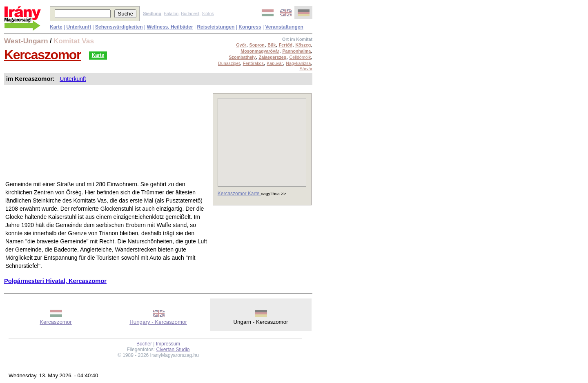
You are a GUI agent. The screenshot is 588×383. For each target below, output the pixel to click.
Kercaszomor (42, 55)
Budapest (190, 13)
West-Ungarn (26, 41)
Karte (98, 55)
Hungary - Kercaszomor (158, 322)
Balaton (171, 13)
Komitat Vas (74, 41)
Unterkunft (73, 79)
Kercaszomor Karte (239, 194)
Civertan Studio (173, 350)
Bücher (144, 344)
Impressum (168, 344)
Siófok (208, 13)
